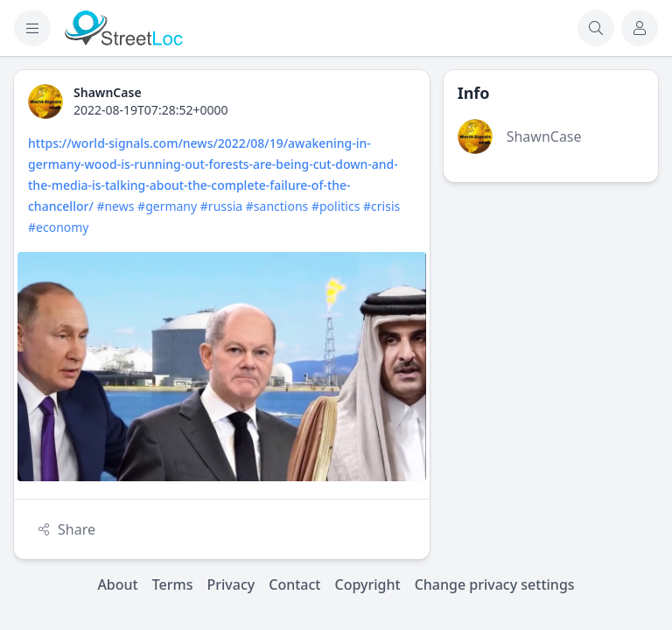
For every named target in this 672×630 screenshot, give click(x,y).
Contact (294, 584)
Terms (173, 584)
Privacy (231, 584)
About (117, 584)
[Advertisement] (551, 283)
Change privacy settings (495, 584)
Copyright (367, 584)
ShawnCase (544, 136)
